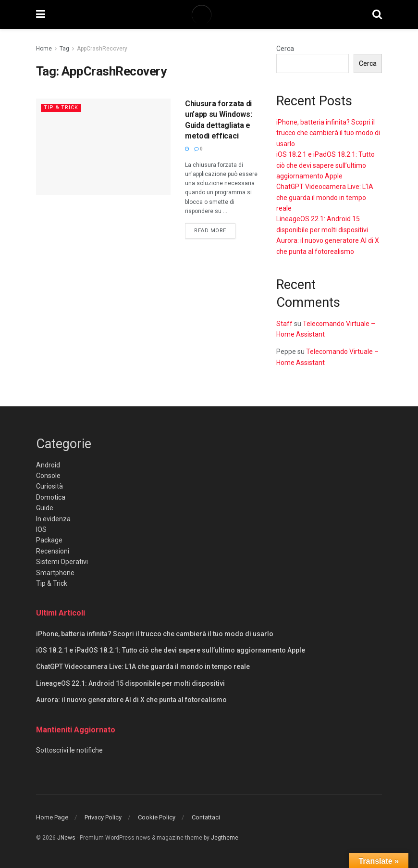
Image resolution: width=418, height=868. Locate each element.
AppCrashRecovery (102, 49)
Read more (215, 230)
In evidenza (53, 519)
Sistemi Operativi (62, 562)
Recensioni (53, 551)
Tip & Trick (61, 107)
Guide (45, 508)
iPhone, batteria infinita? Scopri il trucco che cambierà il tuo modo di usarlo (328, 133)
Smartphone (55, 573)
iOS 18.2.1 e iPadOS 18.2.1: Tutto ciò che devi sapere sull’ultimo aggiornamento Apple (326, 165)
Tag (64, 49)
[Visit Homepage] (209, 14)
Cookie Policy (157, 817)
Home (44, 49)
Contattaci (206, 817)
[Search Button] (377, 14)
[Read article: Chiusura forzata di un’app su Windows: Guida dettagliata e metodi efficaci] (103, 147)
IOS (41, 529)
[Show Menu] (41, 14)
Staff (284, 324)
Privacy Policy (103, 817)
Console (48, 476)
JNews (66, 838)
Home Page (52, 817)
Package (49, 540)
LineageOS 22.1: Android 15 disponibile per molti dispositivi (130, 683)
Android (48, 465)
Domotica (51, 497)
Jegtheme (225, 838)
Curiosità (49, 486)
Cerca (285, 49)
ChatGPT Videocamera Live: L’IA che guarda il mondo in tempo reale (325, 197)
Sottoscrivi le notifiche (69, 750)
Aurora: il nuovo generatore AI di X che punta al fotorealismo (131, 700)
